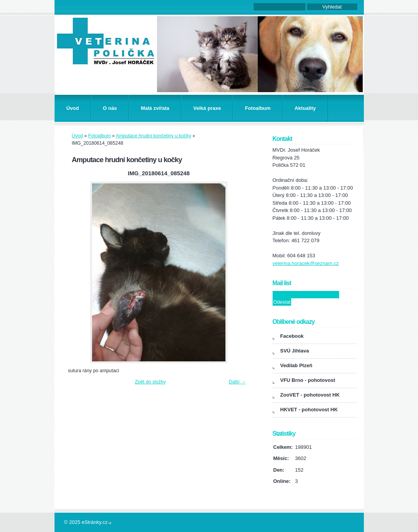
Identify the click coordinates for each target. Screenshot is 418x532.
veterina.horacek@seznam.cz (306, 263)
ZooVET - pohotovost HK (310, 395)
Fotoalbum (258, 108)
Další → (237, 382)
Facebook (292, 336)
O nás (110, 108)
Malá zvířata (155, 108)
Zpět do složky (150, 382)
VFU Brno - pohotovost (308, 380)
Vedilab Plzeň (296, 365)
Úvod (73, 108)
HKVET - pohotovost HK (309, 410)
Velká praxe (207, 108)
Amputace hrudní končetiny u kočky (153, 136)
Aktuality (305, 108)
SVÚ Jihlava (295, 351)
